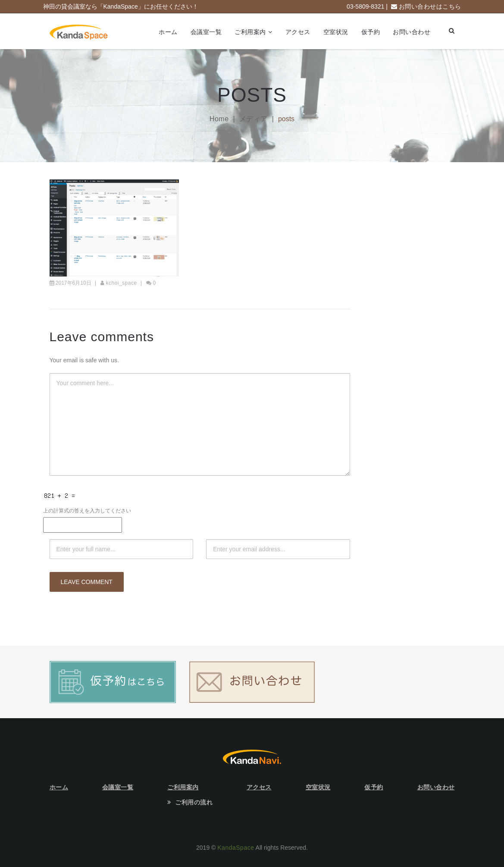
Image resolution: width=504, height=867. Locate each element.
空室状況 (336, 32)
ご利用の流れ (194, 802)
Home (219, 119)
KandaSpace (236, 848)
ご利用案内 (250, 32)
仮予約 (371, 32)
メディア (254, 119)
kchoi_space (121, 283)
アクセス (298, 32)
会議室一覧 (206, 32)
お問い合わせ (412, 32)
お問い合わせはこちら (430, 6)
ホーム (168, 32)
